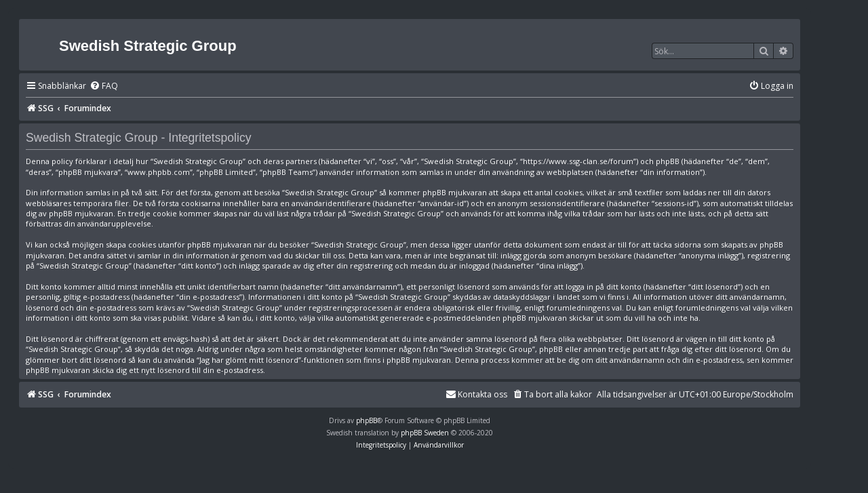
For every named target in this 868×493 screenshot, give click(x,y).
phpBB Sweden (425, 433)
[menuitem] (104, 86)
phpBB (367, 420)
